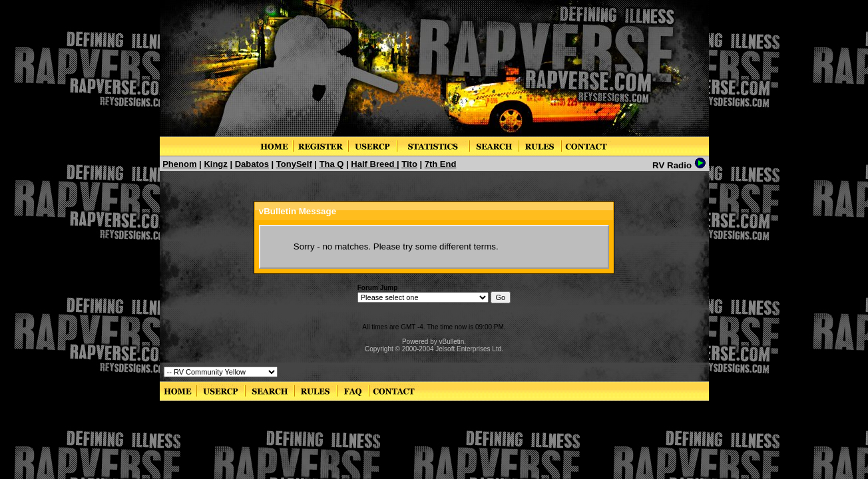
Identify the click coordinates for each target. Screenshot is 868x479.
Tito (409, 164)
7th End (441, 164)
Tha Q (332, 164)
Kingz (215, 164)
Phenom (179, 164)
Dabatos (252, 164)
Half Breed (374, 164)
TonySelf (294, 164)
